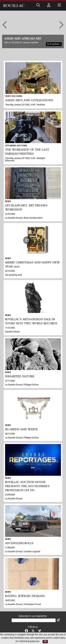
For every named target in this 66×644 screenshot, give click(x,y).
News (8, 201)
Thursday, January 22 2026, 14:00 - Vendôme (25, 105)
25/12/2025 (10, 271)
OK (45, 641)
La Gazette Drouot (14, 498)
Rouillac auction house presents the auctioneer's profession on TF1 (27, 486)
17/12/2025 (10, 328)
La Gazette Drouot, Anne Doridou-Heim (24, 218)
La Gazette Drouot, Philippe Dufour (22, 385)
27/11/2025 (10, 381)
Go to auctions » (54, 44)
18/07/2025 (10, 600)
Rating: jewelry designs (25, 596)
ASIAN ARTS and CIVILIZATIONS (29, 100)
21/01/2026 (10, 214)
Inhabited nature (20, 376)
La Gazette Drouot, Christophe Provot (23, 604)
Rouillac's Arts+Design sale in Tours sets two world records (31, 321)
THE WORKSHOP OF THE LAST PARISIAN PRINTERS (27, 152)
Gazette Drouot (12, 332)
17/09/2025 (10, 548)
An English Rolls (19, 543)
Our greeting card (13, 275)
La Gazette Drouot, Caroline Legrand (23, 551)
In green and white (21, 429)
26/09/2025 (10, 495)
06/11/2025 (10, 434)
